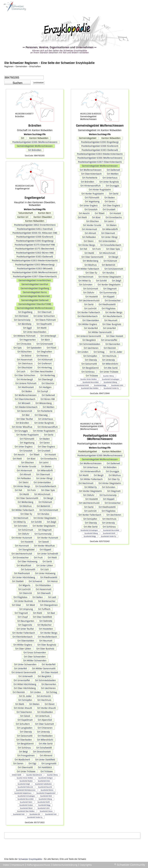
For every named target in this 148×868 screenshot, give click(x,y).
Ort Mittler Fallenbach (23, 510)
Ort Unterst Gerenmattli (24, 672)
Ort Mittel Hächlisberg (25, 684)
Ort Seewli (44, 542)
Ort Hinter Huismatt (22, 538)
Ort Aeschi (19, 455)
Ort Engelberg (25, 312)
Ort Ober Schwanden (35, 657)
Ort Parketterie (45, 411)
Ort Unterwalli (25, 676)
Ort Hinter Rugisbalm (44, 431)
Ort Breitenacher (47, 601)
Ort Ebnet (50, 704)
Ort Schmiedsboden (45, 680)
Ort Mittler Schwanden (35, 660)
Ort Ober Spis (48, 490)
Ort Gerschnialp (22, 320)
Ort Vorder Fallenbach (24, 633)
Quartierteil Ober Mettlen (26, 811)
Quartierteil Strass (46, 811)
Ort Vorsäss (43, 514)
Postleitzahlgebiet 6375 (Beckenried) (35, 249)
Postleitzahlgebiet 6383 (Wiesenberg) (35, 265)
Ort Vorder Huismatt (48, 538)
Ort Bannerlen (49, 684)
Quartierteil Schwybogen (26, 796)
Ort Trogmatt (21, 613)
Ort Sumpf (42, 391)
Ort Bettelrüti (43, 506)
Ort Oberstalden (26, 641)
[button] (17, 83)
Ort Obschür (48, 383)
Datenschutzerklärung (65, 865)
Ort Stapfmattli (44, 324)
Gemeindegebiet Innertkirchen (35, 280)
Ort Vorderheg (48, 375)
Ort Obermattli (25, 767)
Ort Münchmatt (42, 494)
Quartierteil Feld (19, 814)
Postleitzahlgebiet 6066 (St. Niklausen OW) (35, 233)
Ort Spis (17, 348)
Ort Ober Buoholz (45, 649)
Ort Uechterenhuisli (22, 554)
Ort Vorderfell (48, 664)
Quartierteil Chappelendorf (46, 793)
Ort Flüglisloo (20, 597)
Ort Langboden (25, 728)
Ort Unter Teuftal (25, 629)
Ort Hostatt (50, 455)
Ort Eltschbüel (25, 368)
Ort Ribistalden (43, 585)
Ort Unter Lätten (45, 565)
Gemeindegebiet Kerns (35, 292)
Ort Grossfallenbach (46, 486)
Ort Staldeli (18, 581)
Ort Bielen (46, 466)
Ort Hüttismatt (45, 360)
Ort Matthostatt (26, 387)
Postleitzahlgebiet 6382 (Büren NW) (35, 253)
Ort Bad (51, 613)
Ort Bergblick (44, 676)
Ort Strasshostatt (42, 752)
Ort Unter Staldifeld (45, 760)
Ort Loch (21, 371)
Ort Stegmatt (45, 530)
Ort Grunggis (21, 431)
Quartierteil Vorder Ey (35, 817)
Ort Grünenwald (45, 344)
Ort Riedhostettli (49, 577)
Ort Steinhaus (25, 363)
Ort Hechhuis (44, 700)
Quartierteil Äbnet (26, 808)
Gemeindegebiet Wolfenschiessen (35, 146)
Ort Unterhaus (45, 419)
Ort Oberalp (26, 732)
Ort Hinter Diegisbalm (45, 518)
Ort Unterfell (20, 668)
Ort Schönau (24, 748)
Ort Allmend (46, 755)
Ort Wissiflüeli (24, 565)
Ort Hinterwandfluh (48, 427)
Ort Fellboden (24, 478)
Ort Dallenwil (48, 395)
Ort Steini (23, 482)
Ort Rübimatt (45, 502)
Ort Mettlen (48, 407)
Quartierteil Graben (26, 805)
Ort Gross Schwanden (35, 653)
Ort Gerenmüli (24, 411)
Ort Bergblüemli (25, 744)
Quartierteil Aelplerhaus (23, 793)
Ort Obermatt (44, 312)
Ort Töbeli (34, 455)
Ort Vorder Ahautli (46, 708)
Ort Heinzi (52, 581)
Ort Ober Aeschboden (42, 371)
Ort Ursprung (26, 609)
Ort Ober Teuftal (25, 419)
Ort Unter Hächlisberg (24, 577)
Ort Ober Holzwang (27, 561)
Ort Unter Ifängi (44, 478)
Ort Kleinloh (19, 692)
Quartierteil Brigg (44, 805)
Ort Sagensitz (25, 625)
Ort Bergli (48, 498)
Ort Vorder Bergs (49, 633)
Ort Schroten (21, 526)
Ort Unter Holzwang (45, 573)
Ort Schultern (23, 724)
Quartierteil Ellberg (45, 799)
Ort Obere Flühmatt (46, 320)
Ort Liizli (44, 569)
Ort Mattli (42, 328)
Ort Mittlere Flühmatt (24, 336)
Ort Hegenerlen (28, 340)
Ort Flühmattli (27, 439)
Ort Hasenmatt (25, 360)
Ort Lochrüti (24, 589)
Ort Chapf (23, 617)
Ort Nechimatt (21, 518)
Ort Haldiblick (45, 767)
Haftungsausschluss (38, 865)
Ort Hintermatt (24, 470)
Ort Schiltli (36, 522)
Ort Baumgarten (26, 621)
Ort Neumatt (46, 641)
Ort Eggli (27, 328)
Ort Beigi (23, 752)
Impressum (18, 865)
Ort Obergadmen (49, 605)
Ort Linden (35, 692)
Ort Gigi (32, 763)
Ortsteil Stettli (16, 775)
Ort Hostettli (27, 542)
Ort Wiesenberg (44, 403)
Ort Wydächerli (22, 760)
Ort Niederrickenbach (26, 407)
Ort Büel (31, 459)
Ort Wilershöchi (45, 740)
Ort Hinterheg (45, 368)
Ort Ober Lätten (23, 649)
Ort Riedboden (45, 736)
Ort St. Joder (25, 696)
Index (6, 865)
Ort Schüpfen (25, 700)
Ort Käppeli (45, 550)
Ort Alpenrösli (45, 720)
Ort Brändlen (35, 150)
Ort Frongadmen (26, 755)
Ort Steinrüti (25, 593)
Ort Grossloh (26, 451)
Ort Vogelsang (27, 443)
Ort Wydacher (44, 625)
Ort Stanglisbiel (26, 550)
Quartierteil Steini (26, 802)
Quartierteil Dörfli (44, 802)
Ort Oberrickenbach (25, 399)
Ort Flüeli (51, 348)
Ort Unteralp (43, 732)
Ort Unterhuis (42, 716)
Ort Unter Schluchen (44, 316)
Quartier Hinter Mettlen (25, 778)
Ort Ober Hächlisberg (25, 688)
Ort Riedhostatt (22, 573)
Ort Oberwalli (44, 593)
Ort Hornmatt (22, 546)
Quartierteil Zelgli (24, 784)
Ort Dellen (38, 597)
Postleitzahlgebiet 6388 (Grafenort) (35, 237)
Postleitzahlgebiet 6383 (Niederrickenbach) (35, 261)
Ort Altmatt (25, 474)
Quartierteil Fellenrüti (25, 787)
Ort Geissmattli (25, 736)
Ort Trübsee (47, 771)
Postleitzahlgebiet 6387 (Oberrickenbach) (35, 276)
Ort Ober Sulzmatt (44, 724)
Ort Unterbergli (48, 336)
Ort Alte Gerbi (46, 744)
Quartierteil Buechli (45, 787)
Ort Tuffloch (44, 609)
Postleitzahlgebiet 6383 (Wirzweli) (35, 268)
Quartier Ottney (52, 775)
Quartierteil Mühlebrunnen (26, 790)
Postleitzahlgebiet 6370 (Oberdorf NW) (35, 245)
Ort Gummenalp (43, 534)
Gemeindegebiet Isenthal (35, 284)
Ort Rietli (17, 459)
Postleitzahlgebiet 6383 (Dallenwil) (35, 257)
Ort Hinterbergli (25, 379)
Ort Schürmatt (26, 530)
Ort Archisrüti (44, 696)
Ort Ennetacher (21, 558)
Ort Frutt (38, 558)
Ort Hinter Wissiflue (22, 427)
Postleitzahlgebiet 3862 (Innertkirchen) (35, 225)
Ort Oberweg (41, 415)
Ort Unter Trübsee (26, 771)
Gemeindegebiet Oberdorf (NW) (35, 304)
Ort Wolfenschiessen (26, 395)
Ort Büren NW (48, 399)
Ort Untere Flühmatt (26, 383)
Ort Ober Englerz (46, 447)
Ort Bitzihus (25, 506)
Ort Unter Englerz (24, 447)
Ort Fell (18, 490)
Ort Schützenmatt (49, 510)
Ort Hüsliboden (45, 712)
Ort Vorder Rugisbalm (28, 435)
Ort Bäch (45, 340)
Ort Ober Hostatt (50, 672)
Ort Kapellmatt (25, 720)
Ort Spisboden (34, 348)
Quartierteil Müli (46, 796)
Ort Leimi (44, 463)
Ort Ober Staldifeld (42, 617)
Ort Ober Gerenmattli (27, 498)
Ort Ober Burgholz (47, 645)
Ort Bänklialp (25, 324)
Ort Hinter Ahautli (23, 708)
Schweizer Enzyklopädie (30, 859)
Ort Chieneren (45, 728)
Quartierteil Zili (35, 814)
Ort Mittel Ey (20, 522)
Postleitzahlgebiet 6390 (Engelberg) (35, 241)
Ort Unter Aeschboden (35, 332)
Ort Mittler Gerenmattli (44, 668)
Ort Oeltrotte (46, 621)
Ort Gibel (16, 605)
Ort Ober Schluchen (25, 375)
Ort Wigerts (24, 585)
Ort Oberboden (24, 740)
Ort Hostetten (46, 629)
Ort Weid (30, 605)
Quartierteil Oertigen (46, 778)
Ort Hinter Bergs (22, 486)
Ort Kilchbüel (21, 316)
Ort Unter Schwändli (48, 554)
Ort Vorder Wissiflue (44, 546)
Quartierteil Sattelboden (43, 784)
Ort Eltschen (27, 463)
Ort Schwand (35, 581)
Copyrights (86, 865)
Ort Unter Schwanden (25, 664)
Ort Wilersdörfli (45, 470)
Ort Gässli (25, 716)
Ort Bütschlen (24, 352)
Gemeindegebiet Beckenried (35, 296)
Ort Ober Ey (26, 514)
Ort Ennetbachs (49, 459)
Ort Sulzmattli (28, 569)
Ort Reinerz (42, 356)
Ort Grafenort (45, 363)
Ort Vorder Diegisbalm (44, 526)
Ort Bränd (26, 356)
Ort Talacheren (24, 712)
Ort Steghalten (44, 352)
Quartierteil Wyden (26, 781)
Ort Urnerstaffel (22, 680)
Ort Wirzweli (24, 403)
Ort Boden (27, 391)
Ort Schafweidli (44, 748)
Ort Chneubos (24, 344)
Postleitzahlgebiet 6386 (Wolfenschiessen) (35, 142)
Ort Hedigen (45, 387)
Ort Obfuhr (24, 534)
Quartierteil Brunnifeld (25, 799)
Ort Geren (45, 443)
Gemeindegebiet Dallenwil (35, 300)
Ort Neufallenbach (47, 637)
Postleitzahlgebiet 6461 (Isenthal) (35, 229)
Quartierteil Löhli (44, 808)
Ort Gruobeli (44, 451)
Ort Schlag (52, 692)
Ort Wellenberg (25, 502)
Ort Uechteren (48, 688)
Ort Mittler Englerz (23, 645)
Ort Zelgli (51, 522)
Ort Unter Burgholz (44, 423)
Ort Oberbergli (45, 379)
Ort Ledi (52, 597)
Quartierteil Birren (47, 790)
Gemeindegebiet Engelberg (35, 288)
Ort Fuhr (32, 490)
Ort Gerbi (49, 435)
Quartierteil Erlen (44, 781)
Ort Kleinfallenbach (22, 637)
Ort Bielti (20, 704)
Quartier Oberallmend (34, 775)
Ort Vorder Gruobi (27, 466)
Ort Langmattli (49, 763)
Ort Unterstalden (42, 482)
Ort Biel (26, 415)
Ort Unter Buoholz (23, 601)
